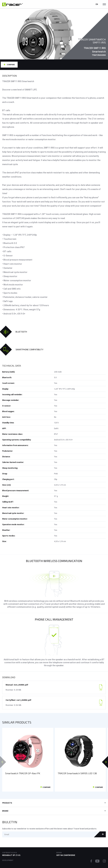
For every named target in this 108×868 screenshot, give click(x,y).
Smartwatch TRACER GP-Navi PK (23, 773)
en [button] (97, 4)
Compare (11, 65)
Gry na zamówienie (66, 855)
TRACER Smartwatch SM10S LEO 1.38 (77, 773)
